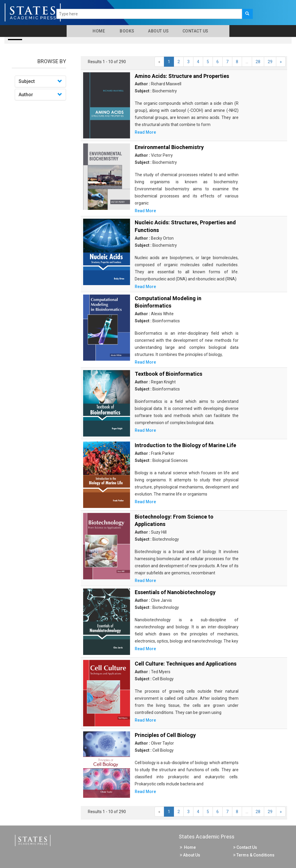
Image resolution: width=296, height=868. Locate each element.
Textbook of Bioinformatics (168, 374)
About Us (158, 31)
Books (126, 31)
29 (270, 62)
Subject (27, 81)
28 (258, 62)
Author (26, 95)
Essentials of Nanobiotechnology (175, 592)
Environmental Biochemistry (169, 147)
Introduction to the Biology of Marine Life (185, 445)
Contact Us (195, 31)
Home (98, 31)
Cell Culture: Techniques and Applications (186, 664)
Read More (145, 132)
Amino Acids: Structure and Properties (182, 76)
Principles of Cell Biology (165, 735)
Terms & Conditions (254, 855)
